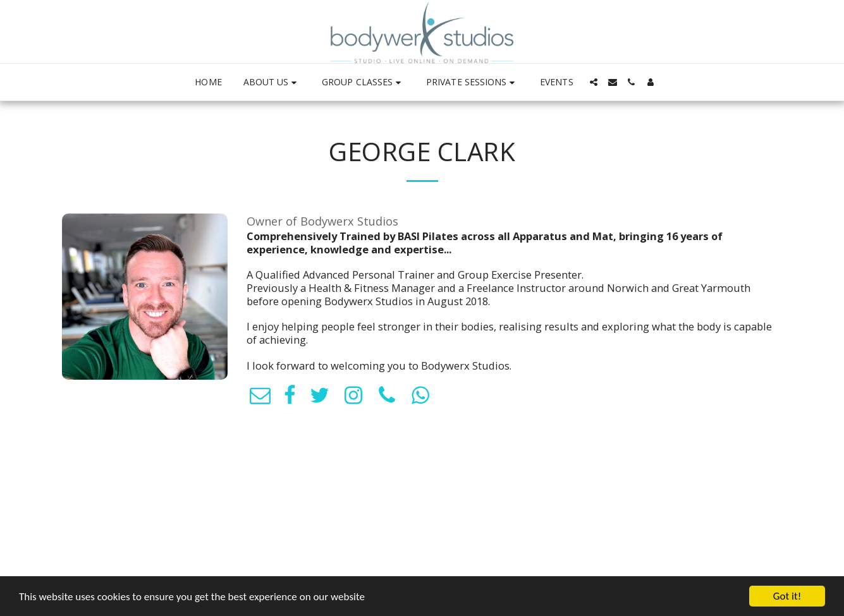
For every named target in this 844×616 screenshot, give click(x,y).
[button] (272, 82)
